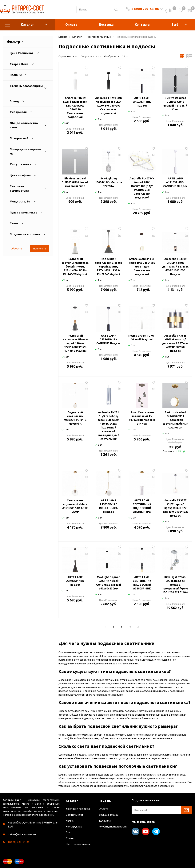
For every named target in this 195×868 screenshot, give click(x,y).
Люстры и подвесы (78, 809)
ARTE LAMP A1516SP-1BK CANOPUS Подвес (108, 339)
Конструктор (74, 827)
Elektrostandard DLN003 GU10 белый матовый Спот (75, 182)
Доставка (106, 25)
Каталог (26, 25)
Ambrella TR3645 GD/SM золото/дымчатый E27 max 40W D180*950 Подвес (175, 343)
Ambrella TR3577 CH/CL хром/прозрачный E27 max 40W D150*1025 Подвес (175, 508)
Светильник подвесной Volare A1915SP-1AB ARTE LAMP (75, 506)
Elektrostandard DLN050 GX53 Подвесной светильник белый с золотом (175, 420)
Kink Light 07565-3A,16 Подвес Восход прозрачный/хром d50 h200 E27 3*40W (175, 585)
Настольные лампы (78, 844)
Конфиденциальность (113, 827)
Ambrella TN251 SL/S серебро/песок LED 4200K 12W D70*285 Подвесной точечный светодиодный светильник (108, 426)
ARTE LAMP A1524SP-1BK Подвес (142, 102)
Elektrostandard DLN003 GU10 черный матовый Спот (175, 104)
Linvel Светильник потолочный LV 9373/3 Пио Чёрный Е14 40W (142, 418)
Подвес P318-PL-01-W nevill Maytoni (142, 338)
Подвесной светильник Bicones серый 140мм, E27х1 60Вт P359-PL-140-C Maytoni (75, 343)
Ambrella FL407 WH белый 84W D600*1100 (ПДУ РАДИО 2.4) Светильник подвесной (142, 188)
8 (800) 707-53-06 (145, 9)
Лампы (70, 821)
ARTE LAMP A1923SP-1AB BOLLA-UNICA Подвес (108, 506)
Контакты (143, 25)
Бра (68, 832)
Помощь (105, 801)
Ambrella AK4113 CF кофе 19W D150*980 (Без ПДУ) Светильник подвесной (142, 267)
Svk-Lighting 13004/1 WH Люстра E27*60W (109, 182)
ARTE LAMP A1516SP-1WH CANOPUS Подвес (175, 182)
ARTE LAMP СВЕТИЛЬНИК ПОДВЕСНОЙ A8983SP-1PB (142, 506)
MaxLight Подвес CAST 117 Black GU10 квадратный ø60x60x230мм (109, 583)
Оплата (71, 25)
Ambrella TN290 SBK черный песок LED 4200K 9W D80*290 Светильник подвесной (109, 106)
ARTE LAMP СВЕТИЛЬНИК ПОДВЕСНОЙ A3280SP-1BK (142, 583)
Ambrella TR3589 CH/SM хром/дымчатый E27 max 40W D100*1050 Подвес (175, 267)
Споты (70, 838)
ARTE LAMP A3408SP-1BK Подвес (75, 581)
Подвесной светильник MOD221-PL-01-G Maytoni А (75, 418)
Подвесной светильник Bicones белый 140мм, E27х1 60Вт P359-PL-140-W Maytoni (75, 267)
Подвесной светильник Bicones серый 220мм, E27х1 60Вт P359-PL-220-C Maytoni (109, 267)
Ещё (175, 25)
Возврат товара (109, 815)
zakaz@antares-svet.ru (22, 834)
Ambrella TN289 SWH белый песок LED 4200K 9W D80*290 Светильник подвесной (75, 108)
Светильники (74, 815)
